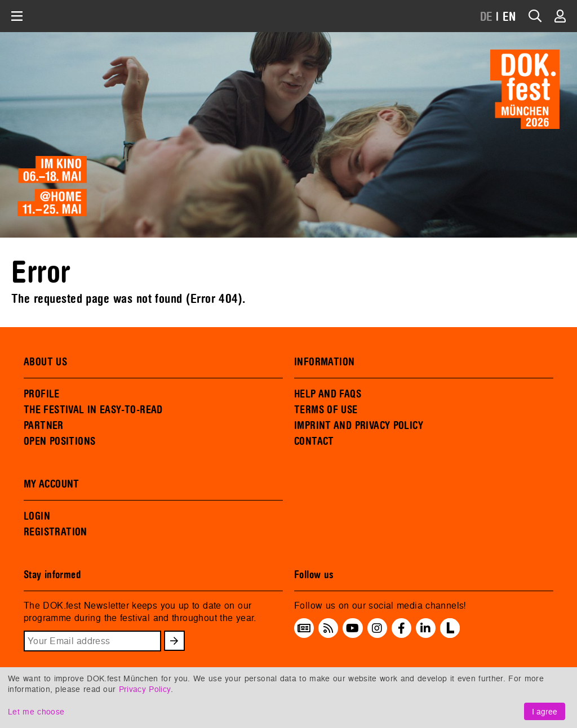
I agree (545, 711)
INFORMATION (324, 362)
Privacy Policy (145, 689)
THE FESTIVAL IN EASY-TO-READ (93, 410)
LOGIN (37, 516)
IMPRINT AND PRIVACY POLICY (359, 426)
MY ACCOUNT (52, 484)
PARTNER (44, 426)
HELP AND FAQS (328, 394)
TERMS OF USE (326, 410)
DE (487, 17)
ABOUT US (45, 362)
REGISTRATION (56, 532)
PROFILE (42, 394)
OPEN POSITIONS (59, 441)
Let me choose (36, 711)
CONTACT (314, 441)
